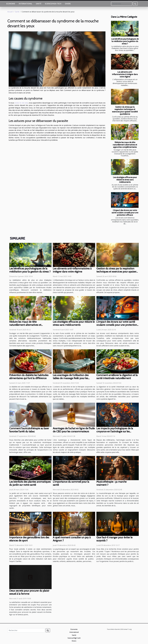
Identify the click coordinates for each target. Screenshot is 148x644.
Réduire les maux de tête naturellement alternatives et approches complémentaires (125, 145)
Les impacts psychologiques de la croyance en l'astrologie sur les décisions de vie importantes (115, 431)
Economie (11, 4)
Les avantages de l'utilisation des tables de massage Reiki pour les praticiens (71, 378)
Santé (39, 4)
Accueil (10, 12)
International (25, 4)
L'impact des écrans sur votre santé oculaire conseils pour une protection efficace (125, 213)
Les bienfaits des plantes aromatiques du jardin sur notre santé (30, 483)
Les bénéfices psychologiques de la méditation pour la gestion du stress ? (125, 41)
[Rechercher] (122, 4)
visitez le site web (21, 103)
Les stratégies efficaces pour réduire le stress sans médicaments (125, 180)
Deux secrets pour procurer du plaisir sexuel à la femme (29, 592)
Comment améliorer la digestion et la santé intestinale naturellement (117, 377)
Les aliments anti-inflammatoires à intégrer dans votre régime (125, 74)
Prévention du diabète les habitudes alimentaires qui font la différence (29, 377)
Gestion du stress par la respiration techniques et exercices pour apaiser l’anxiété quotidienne (125, 110)
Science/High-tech (53, 4)
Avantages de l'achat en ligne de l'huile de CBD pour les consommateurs (74, 430)
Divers (68, 4)
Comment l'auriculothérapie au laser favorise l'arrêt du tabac (29, 430)
